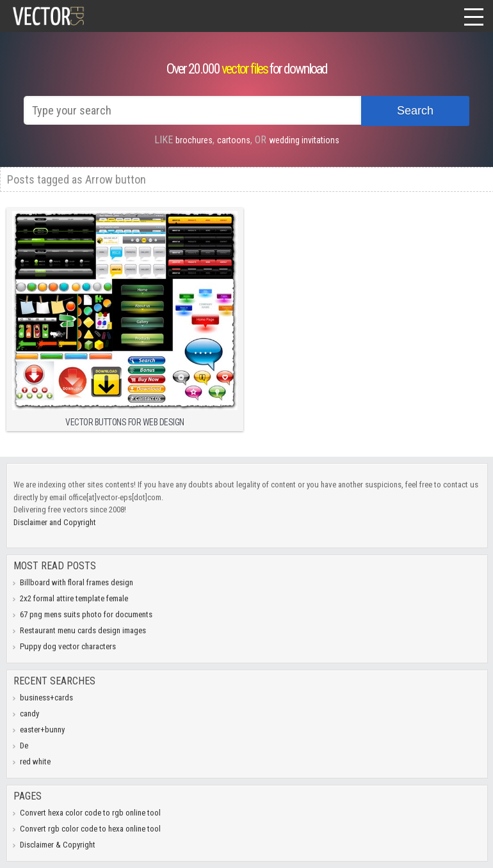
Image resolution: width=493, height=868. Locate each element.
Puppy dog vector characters (68, 646)
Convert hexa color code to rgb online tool (90, 813)
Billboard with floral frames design (77, 582)
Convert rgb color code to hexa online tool (90, 829)
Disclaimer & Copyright (58, 845)
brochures (194, 140)
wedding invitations (304, 140)
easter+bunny (42, 730)
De (24, 746)
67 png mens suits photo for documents (86, 614)
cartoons (234, 140)
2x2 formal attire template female (74, 598)
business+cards (46, 698)
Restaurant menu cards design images (83, 630)
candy (29, 714)
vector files (245, 69)
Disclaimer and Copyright (55, 522)
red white (35, 761)
